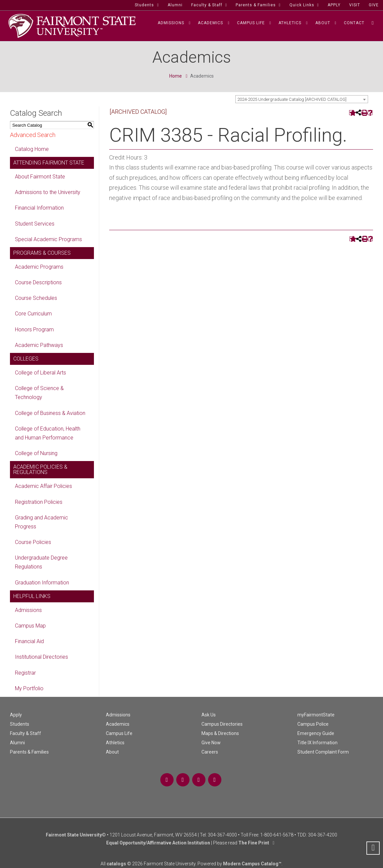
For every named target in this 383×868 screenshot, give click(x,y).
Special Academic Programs (48, 239)
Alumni (17, 743)
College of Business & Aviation (50, 413)
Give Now (211, 743)
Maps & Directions (220, 733)
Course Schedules (36, 298)
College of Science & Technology (39, 393)
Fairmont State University (74, 835)
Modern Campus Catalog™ (252, 864)
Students (20, 724)
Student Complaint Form (323, 752)
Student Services (35, 224)
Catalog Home (32, 149)
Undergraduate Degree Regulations (41, 562)
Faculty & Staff (26, 733)
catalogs (116, 864)
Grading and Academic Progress (41, 522)
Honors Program (34, 330)
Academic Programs (39, 267)
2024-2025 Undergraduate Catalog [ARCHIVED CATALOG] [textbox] (292, 99)
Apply (16, 715)
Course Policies (33, 542)
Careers (210, 752)
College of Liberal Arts (40, 373)
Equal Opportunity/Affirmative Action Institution (158, 843)
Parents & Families (29, 752)
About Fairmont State (40, 177)
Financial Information (39, 208)
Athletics (115, 743)
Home (176, 76)
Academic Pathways (39, 345)
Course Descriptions (38, 282)
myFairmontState (316, 715)
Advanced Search (33, 135)
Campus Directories (222, 724)
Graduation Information (42, 583)
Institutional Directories (41, 657)
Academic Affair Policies (43, 486)
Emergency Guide (316, 733)
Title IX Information (317, 743)
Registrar (25, 673)
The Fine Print (254, 843)
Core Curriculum (33, 314)
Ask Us (209, 715)
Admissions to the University (48, 192)
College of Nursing (36, 453)
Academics (118, 724)
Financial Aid (29, 641)
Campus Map (30, 626)
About (112, 752)
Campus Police (313, 724)
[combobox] (302, 99)
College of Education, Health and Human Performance (48, 433)
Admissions (28, 610)
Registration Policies (39, 502)
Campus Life (119, 733)
